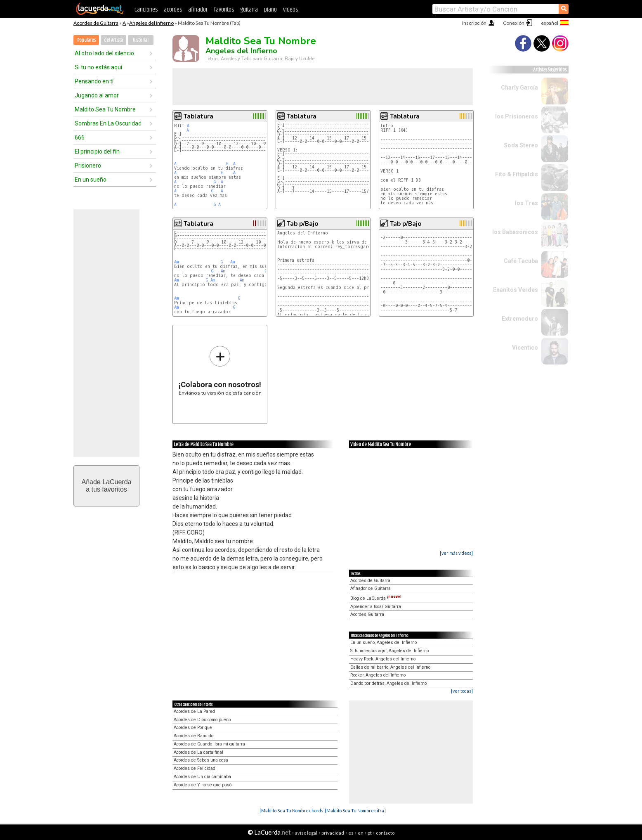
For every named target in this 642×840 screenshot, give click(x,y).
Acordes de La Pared (194, 711)
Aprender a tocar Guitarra (376, 607)
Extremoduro (520, 319)
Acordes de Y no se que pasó (203, 785)
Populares (86, 40)
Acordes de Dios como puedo (202, 720)
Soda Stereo (521, 145)
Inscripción (474, 23)
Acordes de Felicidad (195, 768)
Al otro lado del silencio (104, 53)
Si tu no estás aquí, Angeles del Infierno (389, 651)
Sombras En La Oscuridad (108, 123)
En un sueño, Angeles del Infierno (384, 642)
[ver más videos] (456, 553)
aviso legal (306, 833)
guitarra (249, 10)
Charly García (519, 88)
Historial (141, 40)
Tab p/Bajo (302, 224)
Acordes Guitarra (367, 614)
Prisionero (88, 166)
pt (370, 833)
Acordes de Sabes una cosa (201, 760)
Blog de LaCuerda (376, 598)
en (361, 833)
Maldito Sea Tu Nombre (105, 109)
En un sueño (91, 180)
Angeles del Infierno (151, 23)
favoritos (224, 10)
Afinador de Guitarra (371, 588)
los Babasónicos (515, 232)
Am (176, 262)
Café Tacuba (521, 261)
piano (270, 10)
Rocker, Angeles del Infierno (378, 675)
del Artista (113, 40)
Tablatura (198, 116)
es (351, 833)
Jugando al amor (97, 95)
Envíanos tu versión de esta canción (220, 370)
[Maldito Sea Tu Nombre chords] (292, 810)
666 (80, 137)
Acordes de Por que (193, 728)
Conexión (514, 23)
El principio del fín (97, 151)
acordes (173, 10)
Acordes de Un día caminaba (202, 777)
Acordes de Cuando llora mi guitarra (209, 744)
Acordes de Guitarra (96, 23)
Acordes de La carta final (198, 752)
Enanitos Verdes (516, 290)
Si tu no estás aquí (98, 67)
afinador (198, 10)
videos (290, 10)
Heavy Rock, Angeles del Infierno (383, 659)
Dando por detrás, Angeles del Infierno (388, 683)
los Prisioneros (517, 116)
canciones (146, 10)
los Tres (526, 203)
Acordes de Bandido (194, 736)
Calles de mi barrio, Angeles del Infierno (390, 667)
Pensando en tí (94, 81)
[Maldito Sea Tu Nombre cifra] (355, 810)
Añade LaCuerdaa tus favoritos (107, 486)
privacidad (333, 833)
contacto (385, 833)
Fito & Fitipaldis (517, 174)
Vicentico (525, 348)
